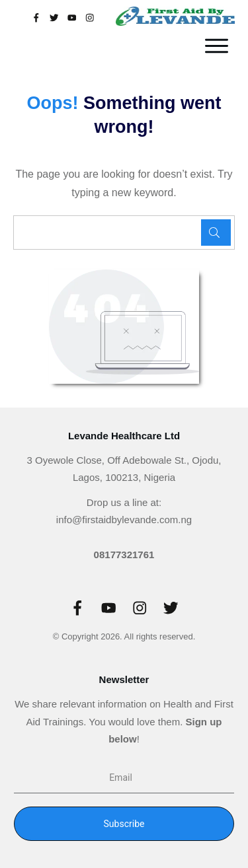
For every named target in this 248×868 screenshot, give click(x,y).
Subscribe (124, 824)
